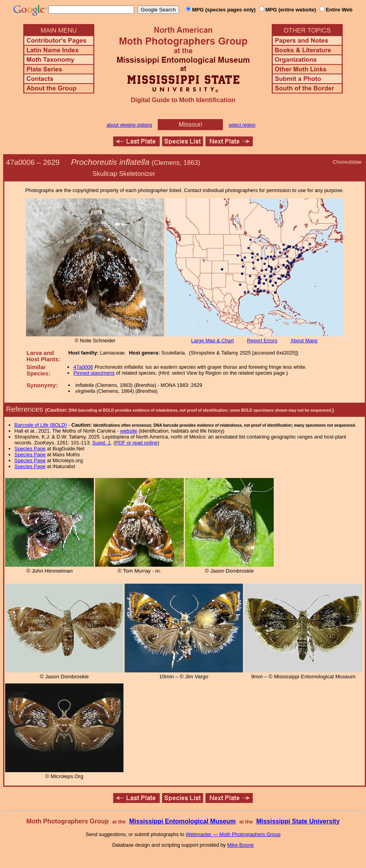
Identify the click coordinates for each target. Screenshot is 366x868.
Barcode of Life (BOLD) (41, 425)
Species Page (30, 449)
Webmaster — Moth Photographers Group (233, 834)
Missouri (190, 124)
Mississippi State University (298, 821)
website (129, 431)
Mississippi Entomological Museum (182, 821)
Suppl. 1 (102, 443)
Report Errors (262, 341)
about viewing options (129, 125)
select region (242, 125)
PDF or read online (136, 443)
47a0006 (83, 367)
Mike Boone (241, 845)
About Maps (304, 341)
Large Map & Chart (213, 341)
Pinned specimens (94, 373)
